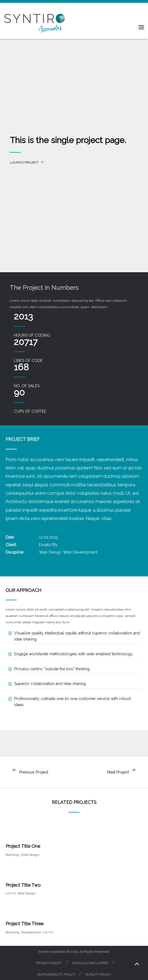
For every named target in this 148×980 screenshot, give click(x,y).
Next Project (123, 772)
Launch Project (27, 162)
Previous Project (29, 772)
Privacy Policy (49, 963)
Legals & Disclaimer (90, 963)
